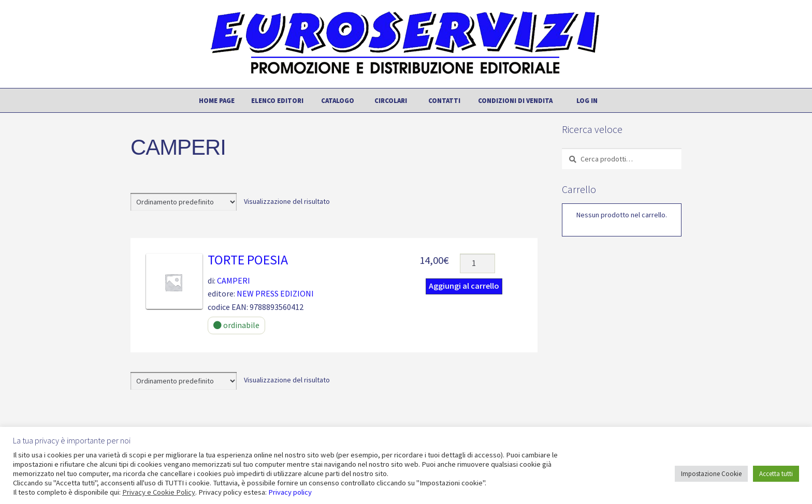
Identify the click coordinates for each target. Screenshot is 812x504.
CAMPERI (234, 280)
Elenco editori (277, 100)
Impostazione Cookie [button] (711, 474)
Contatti (444, 100)
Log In (587, 100)
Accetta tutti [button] (776, 474)
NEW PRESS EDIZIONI (275, 293)
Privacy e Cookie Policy (159, 492)
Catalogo (338, 100)
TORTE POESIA (248, 260)
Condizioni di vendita (515, 100)
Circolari (391, 100)
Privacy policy (290, 492)
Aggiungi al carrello (464, 286)
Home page (217, 100)
